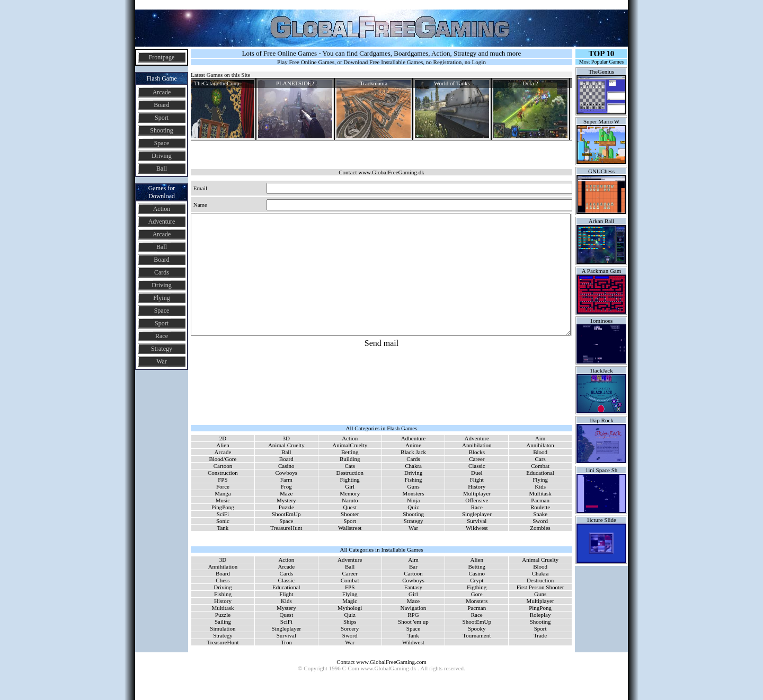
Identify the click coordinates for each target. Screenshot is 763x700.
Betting (350, 452)
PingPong (223, 507)
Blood (540, 452)
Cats (350, 466)
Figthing (477, 587)
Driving (161, 156)
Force (223, 486)
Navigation (413, 608)
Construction (223, 473)
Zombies (540, 528)
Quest (350, 507)
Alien (223, 445)
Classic (477, 466)
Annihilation (477, 445)
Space (162, 143)
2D (223, 438)
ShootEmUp (286, 514)
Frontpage (162, 57)
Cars (540, 459)
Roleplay (540, 615)
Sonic (223, 521)
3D (286, 438)
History (477, 486)
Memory (350, 493)
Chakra (413, 466)
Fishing (414, 480)
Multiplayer (477, 493)
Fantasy (413, 587)
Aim (540, 438)
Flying (161, 298)
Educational (540, 473)
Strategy (162, 349)
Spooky (477, 628)
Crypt (477, 580)
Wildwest (477, 528)
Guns (413, 486)
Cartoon (223, 466)
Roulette (540, 507)
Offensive (477, 500)
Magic (350, 601)
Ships (350, 622)
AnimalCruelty (350, 445)
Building (350, 459)
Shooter (350, 514)
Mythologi (350, 608)
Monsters (414, 493)
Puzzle (286, 507)
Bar (413, 566)
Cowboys (287, 473)
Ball (162, 169)
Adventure (162, 221)
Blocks (477, 452)
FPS (223, 480)
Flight (477, 480)
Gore (477, 594)
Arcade (162, 92)
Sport (162, 118)
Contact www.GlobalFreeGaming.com (381, 662)
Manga (223, 493)
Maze (286, 493)
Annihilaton (540, 445)
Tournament (477, 635)
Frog (286, 486)
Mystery (286, 500)
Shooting (161, 130)
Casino (286, 466)
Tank (223, 528)
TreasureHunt (286, 528)
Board (161, 105)
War (162, 361)
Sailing (223, 622)
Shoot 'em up (413, 622)
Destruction (350, 473)
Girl (350, 486)
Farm (286, 480)
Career (477, 459)
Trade (540, 635)
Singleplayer (477, 514)
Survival (477, 521)
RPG (413, 615)
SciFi (223, 514)
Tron (286, 642)
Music (223, 500)
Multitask (540, 493)
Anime (413, 445)
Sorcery (350, 628)
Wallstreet (350, 528)
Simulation (223, 628)
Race (162, 336)
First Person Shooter (540, 587)
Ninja (413, 500)
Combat (540, 466)
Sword (540, 521)
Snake (540, 514)
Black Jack (413, 452)
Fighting (350, 480)
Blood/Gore (223, 459)
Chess (223, 580)
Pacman (540, 500)
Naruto (350, 500)
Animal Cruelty (286, 445)
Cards (162, 272)
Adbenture (413, 438)
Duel (477, 473)
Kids (540, 486)
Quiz (413, 507)
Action (162, 209)
